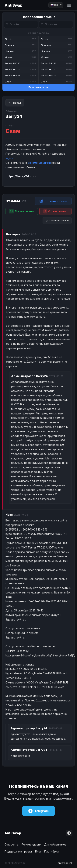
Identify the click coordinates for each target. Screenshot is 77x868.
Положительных (22, 211)
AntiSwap (13, 5)
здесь (9, 158)
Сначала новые (57, 221)
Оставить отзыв (53, 201)
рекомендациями (39, 163)
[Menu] (69, 5)
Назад (15, 103)
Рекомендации (31, 844)
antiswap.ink (65, 863)
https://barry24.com (21, 176)
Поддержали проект (18, 851)
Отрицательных (55, 211)
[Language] (56, 5)
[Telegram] (69, 833)
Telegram (38, 811)
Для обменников (55, 844)
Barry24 (14, 116)
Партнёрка (51, 851)
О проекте (12, 844)
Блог (38, 851)
